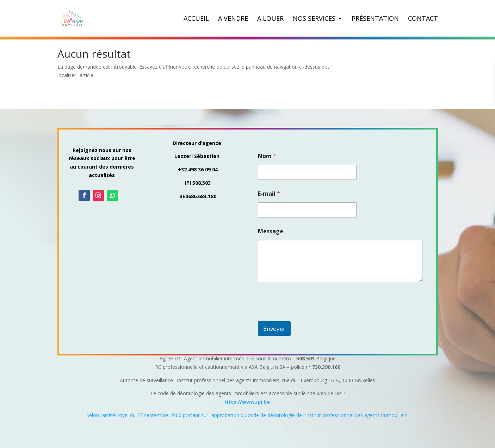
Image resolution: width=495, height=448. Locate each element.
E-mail (269, 194)
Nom (267, 156)
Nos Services (314, 19)
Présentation (375, 19)
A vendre (233, 19)
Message (271, 231)
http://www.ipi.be (247, 402)
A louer (270, 19)
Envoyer (274, 329)
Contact (423, 19)
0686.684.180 (201, 196)
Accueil (196, 19)
